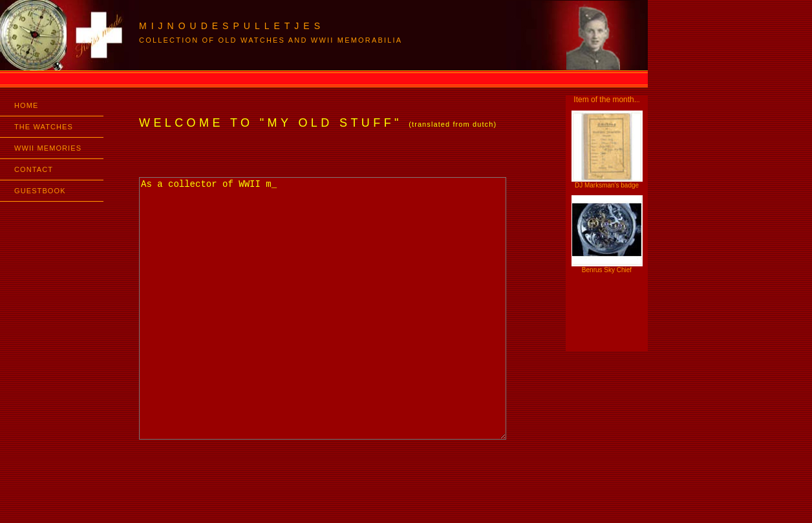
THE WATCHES (44, 127)
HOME (26, 105)
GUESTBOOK (40, 191)
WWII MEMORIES (48, 148)
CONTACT (34, 169)
